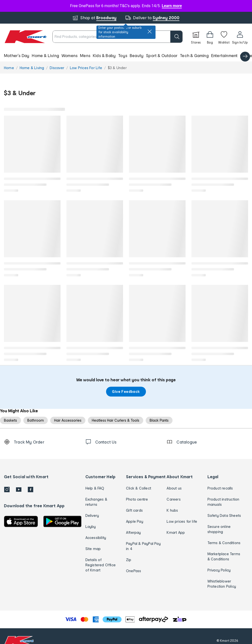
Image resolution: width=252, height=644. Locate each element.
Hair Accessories (68, 420)
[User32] (240, 37)
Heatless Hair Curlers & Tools (116, 420)
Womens (70, 55)
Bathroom (36, 420)
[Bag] (210, 37)
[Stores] (196, 37)
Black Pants (159, 420)
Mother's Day (17, 55)
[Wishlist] (224, 37)
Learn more (172, 6)
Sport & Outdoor (162, 55)
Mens (85, 55)
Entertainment (224, 55)
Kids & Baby (104, 55)
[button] (126, 56)
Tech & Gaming (194, 55)
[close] (150, 31)
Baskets (10, 420)
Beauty (137, 55)
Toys (123, 55)
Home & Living (45, 55)
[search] (176, 37)
